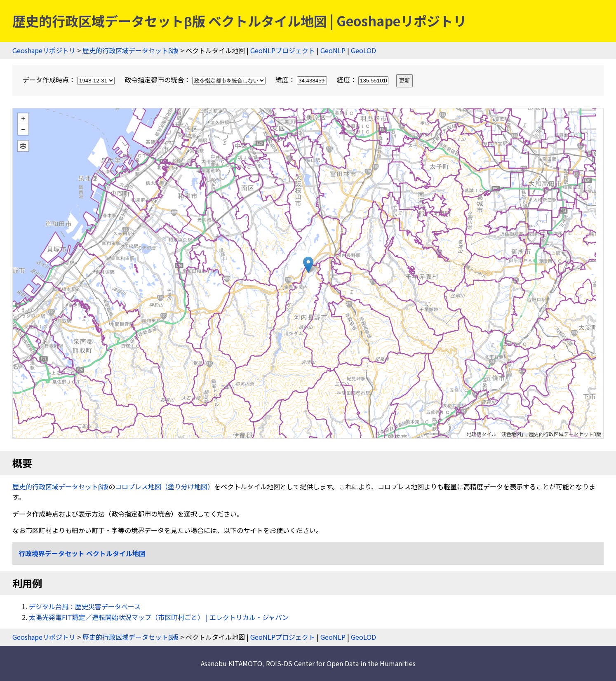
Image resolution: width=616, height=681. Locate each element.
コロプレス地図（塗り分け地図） (165, 486)
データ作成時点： (69, 80)
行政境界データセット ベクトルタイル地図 (82, 553)
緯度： (302, 80)
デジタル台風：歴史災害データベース (85, 606)
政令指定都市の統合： (196, 80)
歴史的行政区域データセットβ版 (130, 50)
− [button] (23, 129)
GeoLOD (363, 50)
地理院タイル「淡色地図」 (496, 434)
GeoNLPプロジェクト (283, 50)
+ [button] (23, 119)
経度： (363, 80)
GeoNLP (333, 50)
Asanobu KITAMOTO (232, 663)
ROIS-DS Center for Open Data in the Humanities (341, 663)
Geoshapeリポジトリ (44, 50)
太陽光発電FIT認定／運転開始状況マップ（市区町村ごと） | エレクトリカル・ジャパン (159, 617)
